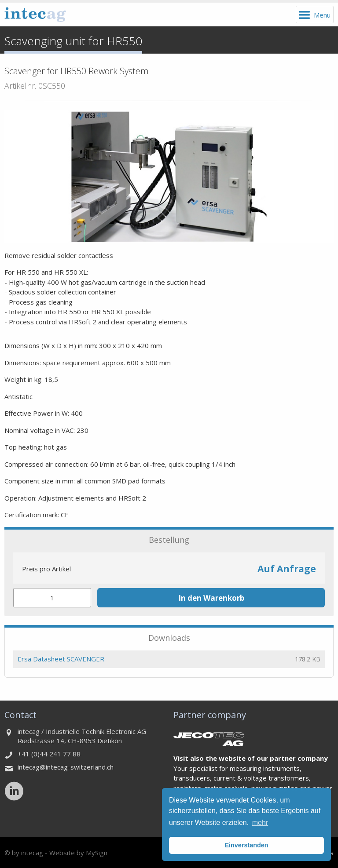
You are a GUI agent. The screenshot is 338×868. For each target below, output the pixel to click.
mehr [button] (260, 823)
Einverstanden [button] (246, 845)
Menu (322, 15)
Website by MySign (78, 853)
